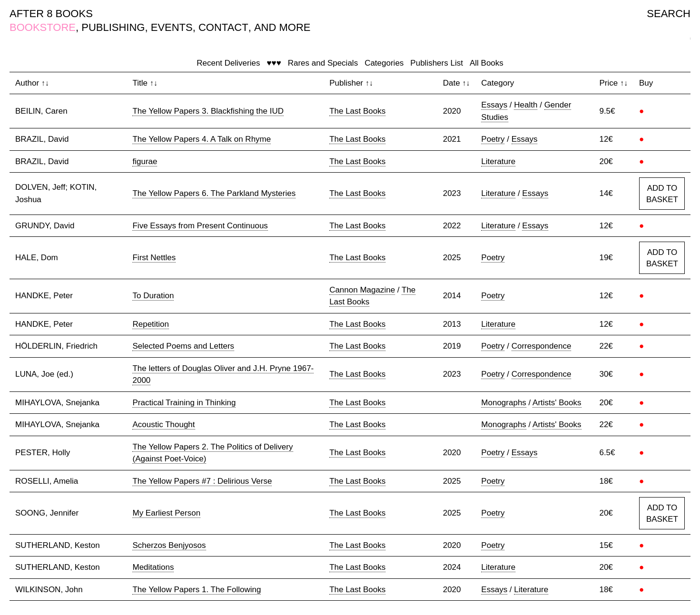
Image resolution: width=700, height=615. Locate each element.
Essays (494, 105)
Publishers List (437, 63)
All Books (487, 63)
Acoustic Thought (163, 425)
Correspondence (542, 346)
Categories (384, 63)
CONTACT (223, 27)
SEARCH (669, 14)
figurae (145, 161)
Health (526, 105)
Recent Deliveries (228, 63)
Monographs (504, 403)
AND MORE (282, 27)
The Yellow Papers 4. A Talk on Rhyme (202, 139)
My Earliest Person (166, 513)
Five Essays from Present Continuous (200, 226)
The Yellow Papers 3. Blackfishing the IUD (208, 111)
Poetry (493, 139)
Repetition (151, 324)
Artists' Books (557, 403)
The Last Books (357, 111)
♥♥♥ (274, 63)
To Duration (153, 296)
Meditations (153, 567)
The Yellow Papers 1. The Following (197, 590)
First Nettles (154, 258)
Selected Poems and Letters (183, 346)
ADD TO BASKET (662, 194)
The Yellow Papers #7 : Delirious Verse (202, 481)
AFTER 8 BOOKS (51, 14)
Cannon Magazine (362, 290)
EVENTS (172, 27)
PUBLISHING (113, 27)
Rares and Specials (323, 63)
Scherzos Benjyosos (169, 545)
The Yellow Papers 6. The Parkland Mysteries (214, 193)
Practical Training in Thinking (184, 403)
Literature (498, 161)
